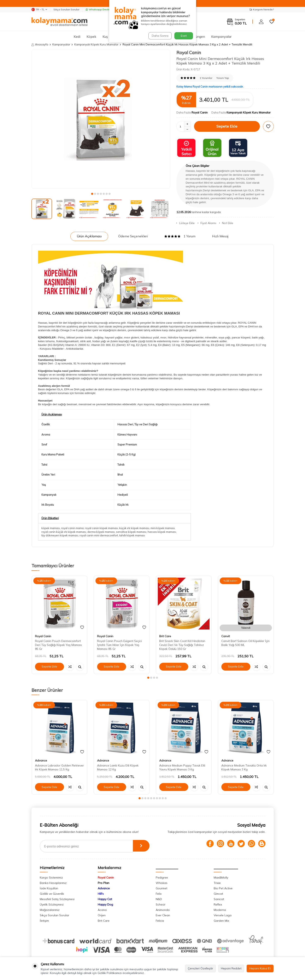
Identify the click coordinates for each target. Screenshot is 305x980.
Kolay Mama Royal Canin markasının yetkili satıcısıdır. (210, 87)
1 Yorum (180, 236)
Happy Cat (105, 899)
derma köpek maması (101, 532)
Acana (102, 910)
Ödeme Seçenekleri (133, 236)
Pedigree (162, 877)
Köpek (91, 37)
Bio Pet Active (223, 888)
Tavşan (161, 37)
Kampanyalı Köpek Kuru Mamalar (96, 44)
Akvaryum (122, 37)
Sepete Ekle (227, 126)
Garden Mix (221, 921)
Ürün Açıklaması (89, 236)
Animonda (163, 910)
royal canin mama (72, 528)
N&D (159, 899)
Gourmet (162, 888)
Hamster (142, 37)
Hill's (101, 894)
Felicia (160, 921)
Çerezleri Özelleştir (200, 968)
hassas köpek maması (162, 532)
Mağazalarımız (50, 910)
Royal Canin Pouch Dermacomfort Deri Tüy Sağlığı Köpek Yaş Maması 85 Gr (58, 645)
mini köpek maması (163, 528)
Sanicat (219, 899)
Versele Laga (223, 915)
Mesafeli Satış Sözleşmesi (57, 899)
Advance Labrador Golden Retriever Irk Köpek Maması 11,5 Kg (59, 767)
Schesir (161, 904)
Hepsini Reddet (231, 968)
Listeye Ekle (186, 223)
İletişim (44, 921)
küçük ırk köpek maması (134, 528)
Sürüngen (198, 37)
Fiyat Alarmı (207, 223)
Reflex (218, 904)
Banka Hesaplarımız (53, 883)
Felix (159, 894)
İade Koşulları (49, 888)
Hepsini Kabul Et (260, 968)
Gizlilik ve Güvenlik (52, 894)
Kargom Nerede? (262, 9)
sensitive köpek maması (131, 532)
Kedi (77, 37)
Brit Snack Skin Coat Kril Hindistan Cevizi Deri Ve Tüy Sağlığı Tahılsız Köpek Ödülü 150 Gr (182, 645)
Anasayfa (40, 44)
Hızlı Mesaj (220, 236)
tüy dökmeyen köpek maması (60, 535)
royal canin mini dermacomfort (99, 535)
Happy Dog (105, 904)
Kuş (105, 37)
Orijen (102, 915)
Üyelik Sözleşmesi (52, 904)
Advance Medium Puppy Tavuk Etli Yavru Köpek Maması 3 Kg (182, 767)
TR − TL (39, 10)
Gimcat (218, 894)
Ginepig (179, 37)
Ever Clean (163, 915)
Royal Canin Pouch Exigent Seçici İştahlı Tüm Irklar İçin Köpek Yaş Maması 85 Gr (119, 645)
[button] (92, 194)
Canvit (226, 636)
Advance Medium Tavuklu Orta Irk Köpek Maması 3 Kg (244, 767)
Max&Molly (221, 877)
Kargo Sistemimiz (51, 877)
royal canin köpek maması (101, 528)
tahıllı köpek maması (132, 535)
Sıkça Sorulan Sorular (66, 9)
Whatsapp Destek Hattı (102, 9)
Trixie (217, 883)
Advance (41, 760)
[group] (101, 119)
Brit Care (165, 636)
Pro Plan (104, 883)
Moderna (220, 910)
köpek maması (51, 528)
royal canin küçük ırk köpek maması (64, 532)
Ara (189, 21)
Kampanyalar (221, 37)
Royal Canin (189, 52)
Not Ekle (226, 223)
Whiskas (162, 883)
